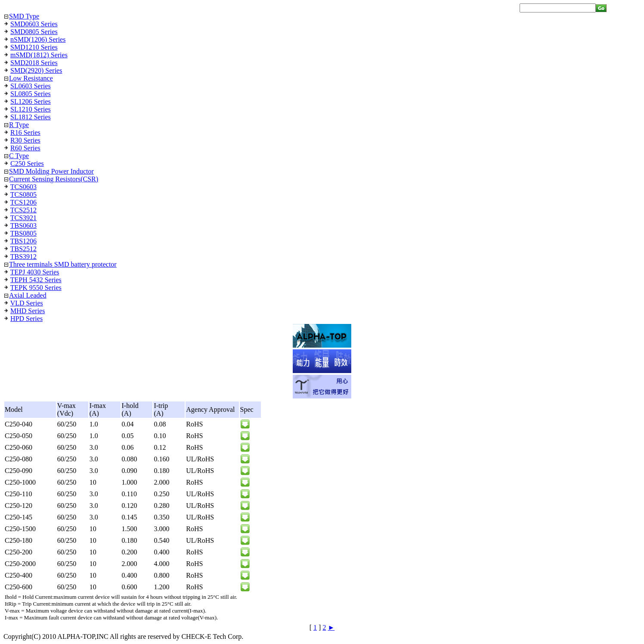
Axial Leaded (28, 295)
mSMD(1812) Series (39, 55)
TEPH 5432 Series (36, 280)
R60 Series (25, 148)
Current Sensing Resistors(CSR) (54, 179)
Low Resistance (31, 78)
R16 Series (25, 132)
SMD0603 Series (34, 24)
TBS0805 (23, 233)
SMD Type (24, 16)
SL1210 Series (31, 109)
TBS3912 (23, 257)
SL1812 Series (31, 117)
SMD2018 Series (34, 63)
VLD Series (27, 303)
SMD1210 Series (34, 47)
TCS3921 (23, 218)
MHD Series (28, 311)
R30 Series (25, 140)
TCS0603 (23, 187)
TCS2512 (23, 210)
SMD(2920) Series (36, 70)
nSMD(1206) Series (38, 39)
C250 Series (27, 163)
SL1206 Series (31, 101)
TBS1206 (23, 241)
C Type (19, 156)
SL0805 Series (31, 94)
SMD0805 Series (34, 32)
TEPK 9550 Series (36, 288)
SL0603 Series (31, 86)
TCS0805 (23, 194)
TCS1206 (23, 202)
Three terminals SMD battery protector (63, 264)
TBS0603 (23, 226)
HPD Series (26, 319)
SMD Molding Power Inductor (51, 171)
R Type (19, 125)
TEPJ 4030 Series (35, 272)
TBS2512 (23, 249)
